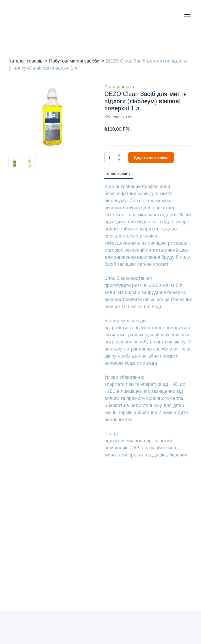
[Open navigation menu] (187, 16)
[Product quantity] (113, 157)
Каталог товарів (26, 61)
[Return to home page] (29, 16)
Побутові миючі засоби (74, 61)
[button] (119, 155)
